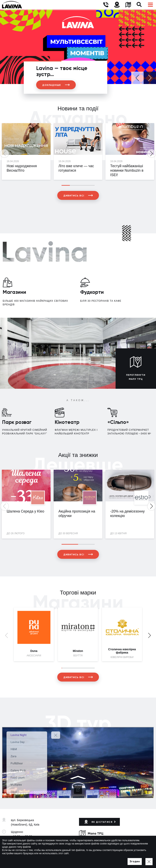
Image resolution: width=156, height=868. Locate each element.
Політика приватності (91, 859)
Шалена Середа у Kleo (25, 511)
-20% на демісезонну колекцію (128, 514)
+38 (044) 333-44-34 (24, 844)
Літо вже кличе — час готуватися (76, 168)
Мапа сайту (114, 859)
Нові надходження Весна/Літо (22, 168)
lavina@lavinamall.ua (24, 848)
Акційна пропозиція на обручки (77, 514)
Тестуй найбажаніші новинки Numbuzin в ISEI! (127, 170)
